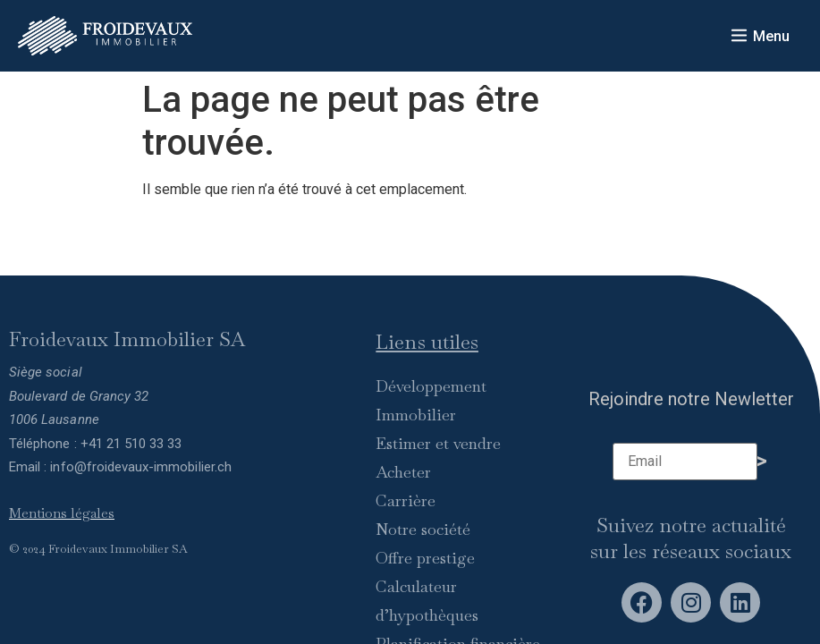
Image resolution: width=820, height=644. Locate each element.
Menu (771, 36)
